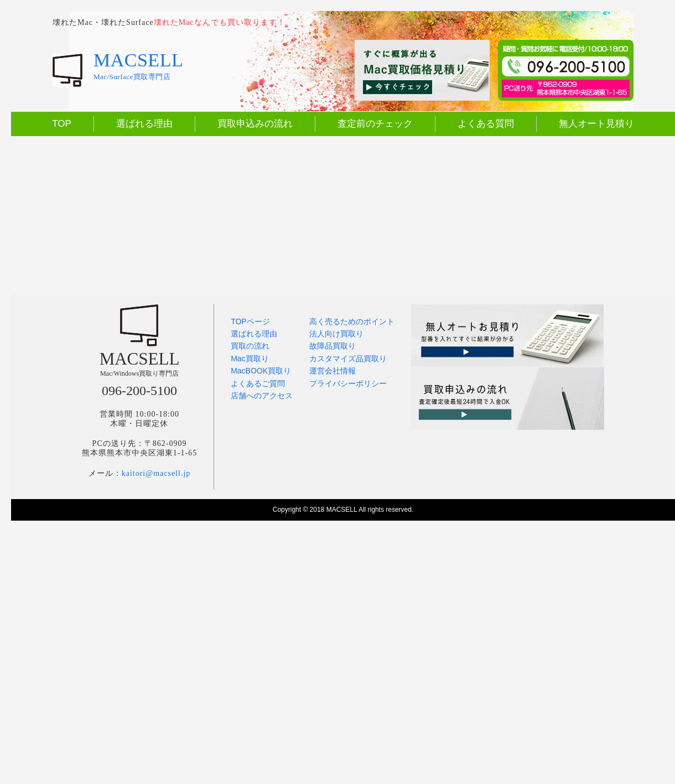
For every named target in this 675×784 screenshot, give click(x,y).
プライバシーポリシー (348, 383)
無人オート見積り (596, 124)
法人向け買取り (336, 334)
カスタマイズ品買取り (348, 359)
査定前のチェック (375, 124)
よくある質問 (486, 124)
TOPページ (250, 321)
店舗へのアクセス (262, 396)
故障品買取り (333, 346)
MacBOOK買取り (261, 371)
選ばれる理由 (144, 124)
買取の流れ (250, 346)
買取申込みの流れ (255, 124)
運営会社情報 (333, 371)
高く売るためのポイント (352, 321)
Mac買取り (250, 359)
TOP (62, 124)
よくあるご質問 (258, 383)
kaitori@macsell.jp (156, 473)
